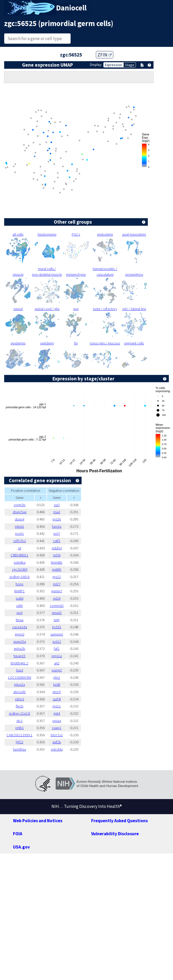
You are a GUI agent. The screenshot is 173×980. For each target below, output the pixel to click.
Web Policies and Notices (38, 821)
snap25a (20, 642)
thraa (20, 620)
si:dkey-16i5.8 (19, 577)
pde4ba (20, 562)
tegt (57, 620)
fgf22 (20, 742)
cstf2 (57, 541)
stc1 (19, 721)
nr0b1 (20, 728)
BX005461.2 (19, 663)
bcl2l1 (57, 627)
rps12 (57, 577)
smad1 (57, 613)
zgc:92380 (20, 569)
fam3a (57, 526)
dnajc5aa (20, 512)
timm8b (57, 562)
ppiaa (57, 721)
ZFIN (105, 55)
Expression (114, 65)
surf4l (57, 699)
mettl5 (57, 569)
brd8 (57, 684)
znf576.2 (20, 541)
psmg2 (57, 670)
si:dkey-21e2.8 (19, 713)
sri (20, 548)
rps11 (57, 706)
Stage (130, 65)
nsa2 (57, 512)
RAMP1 (19, 591)
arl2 (57, 663)
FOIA (18, 834)
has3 (20, 670)
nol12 (57, 642)
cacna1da (20, 627)
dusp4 (19, 519)
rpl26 (57, 598)
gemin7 (57, 591)
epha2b (19, 649)
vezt (19, 613)
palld (20, 598)
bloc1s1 (57, 735)
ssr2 (57, 505)
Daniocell (71, 8)
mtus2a (19, 684)
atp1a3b (19, 692)
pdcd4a (57, 749)
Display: (96, 65)
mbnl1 (19, 526)
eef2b (57, 742)
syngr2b (20, 505)
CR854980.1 (19, 555)
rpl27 (57, 584)
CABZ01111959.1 (19, 735)
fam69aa (19, 749)
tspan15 (19, 656)
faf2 (57, 649)
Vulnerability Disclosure (115, 834)
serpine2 (57, 634)
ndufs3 (57, 548)
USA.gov (21, 847)
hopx (19, 584)
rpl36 (57, 555)
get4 (57, 713)
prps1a (57, 656)
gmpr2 (20, 634)
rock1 (19, 533)
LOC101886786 (20, 677)
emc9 (57, 692)
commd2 (57, 606)
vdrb (19, 606)
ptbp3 (20, 699)
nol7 (57, 533)
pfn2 (57, 677)
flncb (20, 706)
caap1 (57, 728)
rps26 (57, 519)
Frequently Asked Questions (119, 821)
